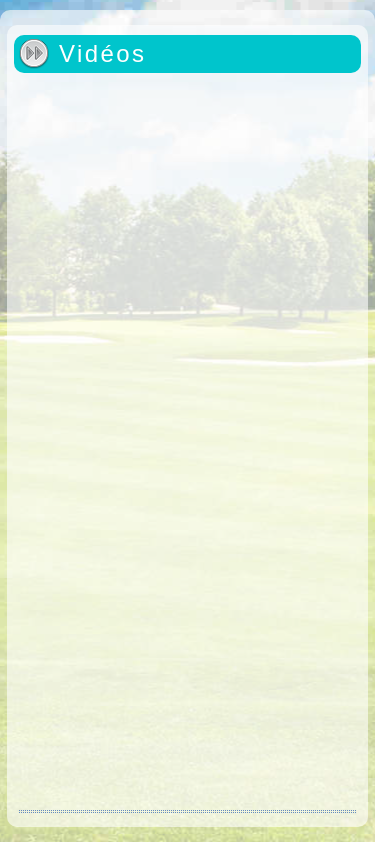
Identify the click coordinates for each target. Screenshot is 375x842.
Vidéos (102, 53)
